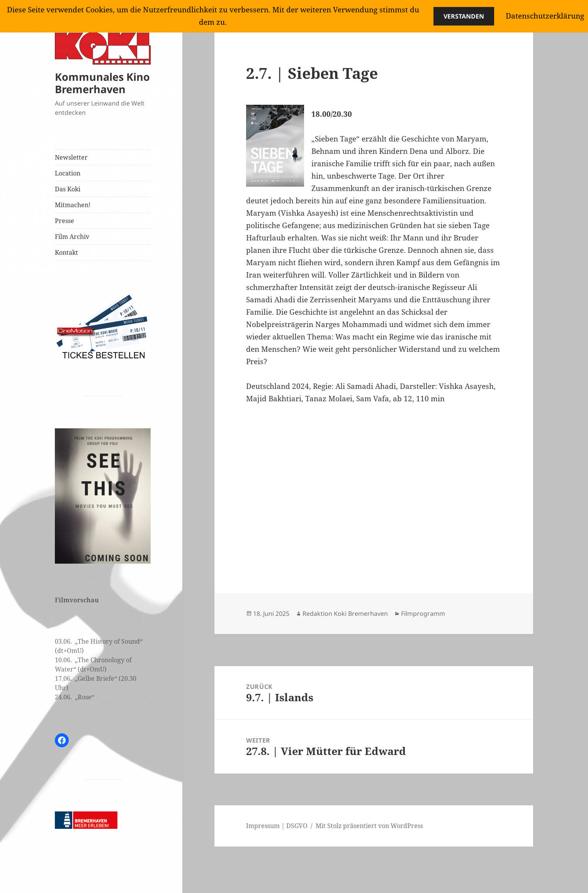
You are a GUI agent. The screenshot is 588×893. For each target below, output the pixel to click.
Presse (65, 221)
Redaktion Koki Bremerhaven (345, 614)
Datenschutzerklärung (545, 16)
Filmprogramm (423, 614)
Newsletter (71, 157)
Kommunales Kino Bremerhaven (102, 83)
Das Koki (68, 189)
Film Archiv (72, 237)
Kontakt (66, 252)
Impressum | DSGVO (277, 826)
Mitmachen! (73, 205)
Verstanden (464, 16)
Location (68, 173)
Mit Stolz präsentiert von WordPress (369, 826)
